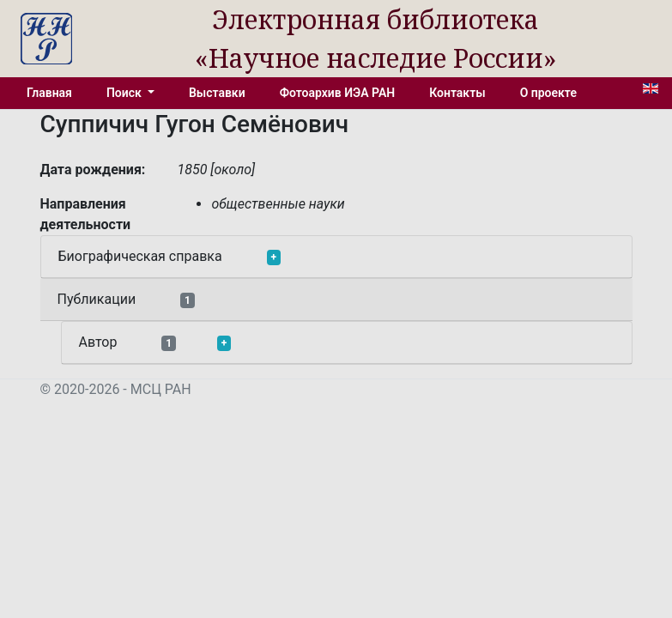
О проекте (548, 93)
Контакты (457, 93)
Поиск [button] (125, 93)
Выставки (217, 93)
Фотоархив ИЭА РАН (338, 93)
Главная (49, 93)
